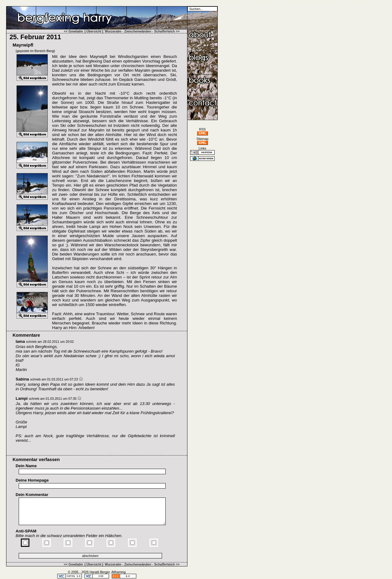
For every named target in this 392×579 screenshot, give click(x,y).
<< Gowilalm (73, 31)
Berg (50, 51)
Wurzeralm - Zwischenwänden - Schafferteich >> (142, 31)
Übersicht (94, 31)
